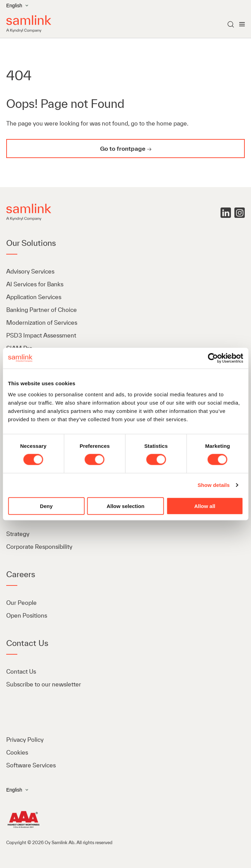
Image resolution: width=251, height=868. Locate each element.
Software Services (31, 765)
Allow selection (125, 506)
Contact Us (21, 671)
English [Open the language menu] (17, 6)
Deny (46, 506)
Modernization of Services (42, 322)
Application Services (34, 297)
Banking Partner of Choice (42, 310)
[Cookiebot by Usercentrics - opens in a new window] (213, 358)
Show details (214, 485)
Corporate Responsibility (39, 547)
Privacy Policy (25, 740)
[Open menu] (242, 24)
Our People (21, 603)
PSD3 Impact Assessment (41, 335)
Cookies (17, 752)
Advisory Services (30, 271)
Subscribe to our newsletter (44, 684)
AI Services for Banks (35, 284)
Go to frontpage (123, 149)
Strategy (18, 534)
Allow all (205, 506)
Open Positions (27, 615)
